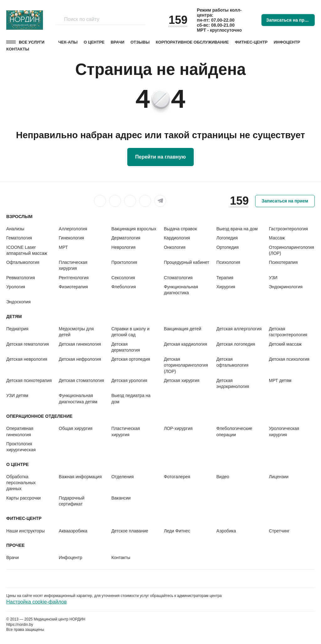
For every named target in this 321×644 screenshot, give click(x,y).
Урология (16, 287)
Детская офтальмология (232, 362)
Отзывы (140, 42)
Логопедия (227, 238)
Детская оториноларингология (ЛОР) (186, 365)
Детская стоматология (82, 380)
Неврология (123, 247)
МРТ (63, 247)
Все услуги (32, 42)
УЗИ (273, 278)
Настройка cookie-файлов (37, 602)
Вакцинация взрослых (134, 229)
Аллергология (73, 229)
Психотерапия (283, 262)
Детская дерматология (126, 347)
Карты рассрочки (24, 498)
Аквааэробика (73, 531)
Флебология (124, 287)
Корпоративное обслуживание (192, 42)
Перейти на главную (160, 157)
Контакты (18, 49)
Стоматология (178, 278)
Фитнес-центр (251, 42)
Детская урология (129, 380)
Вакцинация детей (183, 329)
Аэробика (226, 531)
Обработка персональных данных (21, 483)
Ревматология (21, 278)
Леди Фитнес (177, 531)
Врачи (118, 42)
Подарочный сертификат (72, 501)
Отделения (122, 477)
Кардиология (177, 238)
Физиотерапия (74, 287)
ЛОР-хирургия (178, 428)
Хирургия (226, 287)
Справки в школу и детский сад (130, 332)
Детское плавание (130, 531)
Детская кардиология (186, 344)
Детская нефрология (80, 359)
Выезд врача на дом (237, 229)
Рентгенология (74, 278)
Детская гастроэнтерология (288, 332)
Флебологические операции (234, 431)
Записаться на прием (289, 20)
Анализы (15, 229)
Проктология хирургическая (21, 447)
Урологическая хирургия (284, 431)
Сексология (123, 278)
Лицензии (279, 477)
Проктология (124, 262)
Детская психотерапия (29, 380)
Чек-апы (68, 42)
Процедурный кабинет (187, 262)
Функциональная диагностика (181, 290)
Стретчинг (279, 531)
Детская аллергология (239, 329)
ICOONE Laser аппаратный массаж (27, 250)
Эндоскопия (18, 302)
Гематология (19, 238)
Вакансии (121, 498)
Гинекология (72, 238)
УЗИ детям (17, 395)
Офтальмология (23, 262)
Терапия (225, 278)
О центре (94, 42)
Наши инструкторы (26, 531)
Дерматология (126, 238)
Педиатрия (17, 329)
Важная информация (80, 477)
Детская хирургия (182, 380)
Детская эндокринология (233, 383)
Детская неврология (27, 359)
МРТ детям (280, 380)
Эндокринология (286, 287)
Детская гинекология (80, 344)
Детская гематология (28, 344)
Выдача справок (180, 229)
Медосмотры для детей (76, 332)
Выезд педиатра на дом (131, 398)
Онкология (175, 247)
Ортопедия (227, 247)
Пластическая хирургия (73, 265)
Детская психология (289, 359)
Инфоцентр (287, 42)
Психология (228, 262)
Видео (223, 477)
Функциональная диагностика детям (78, 398)
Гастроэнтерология (288, 229)
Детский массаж (285, 344)
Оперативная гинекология (20, 431)
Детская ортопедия (131, 359)
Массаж (277, 238)
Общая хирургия (76, 428)
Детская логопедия (236, 344)
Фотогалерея (177, 477)
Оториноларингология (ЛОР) (292, 250)
